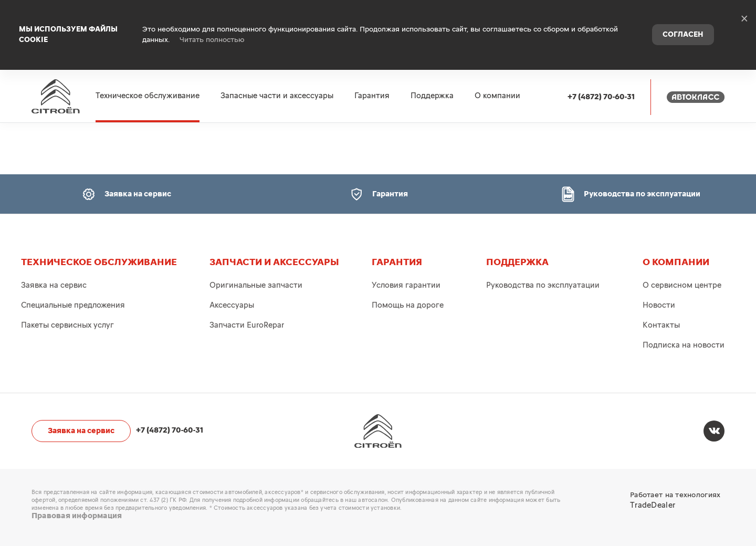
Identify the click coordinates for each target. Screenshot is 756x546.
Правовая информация (77, 516)
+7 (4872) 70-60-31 (601, 69)
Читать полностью (212, 26)
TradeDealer (653, 505)
